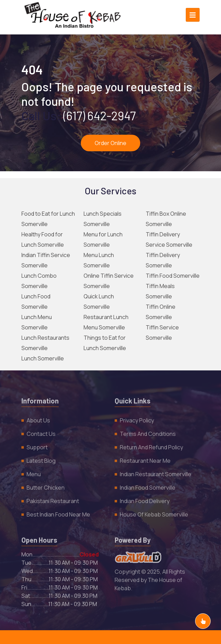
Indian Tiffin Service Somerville (46, 260)
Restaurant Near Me (145, 462)
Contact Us (41, 435)
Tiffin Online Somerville (161, 312)
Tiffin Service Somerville (162, 333)
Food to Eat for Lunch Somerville (48, 219)
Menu (34, 476)
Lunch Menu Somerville (37, 322)
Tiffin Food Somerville (173, 276)
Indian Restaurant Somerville (156, 476)
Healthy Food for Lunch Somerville (43, 239)
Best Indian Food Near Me (58, 516)
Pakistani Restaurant (53, 502)
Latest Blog (41, 462)
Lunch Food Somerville (36, 301)
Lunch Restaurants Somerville (45, 343)
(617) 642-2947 (99, 115)
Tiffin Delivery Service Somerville (169, 239)
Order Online (110, 143)
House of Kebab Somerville (154, 516)
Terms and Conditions (148, 435)
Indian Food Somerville (148, 489)
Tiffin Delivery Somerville (163, 260)
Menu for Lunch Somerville (103, 239)
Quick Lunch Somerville (99, 301)
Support (37, 449)
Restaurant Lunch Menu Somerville (106, 322)
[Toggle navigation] (193, 15)
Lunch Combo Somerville (39, 281)
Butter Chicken (46, 489)
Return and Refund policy (151, 449)
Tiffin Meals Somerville (160, 291)
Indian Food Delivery (145, 502)
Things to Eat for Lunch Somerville (105, 343)
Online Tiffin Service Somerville (109, 281)
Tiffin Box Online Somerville (166, 219)
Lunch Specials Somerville (103, 219)
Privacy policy (137, 422)
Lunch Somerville (43, 358)
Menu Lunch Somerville (99, 260)
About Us (38, 422)
